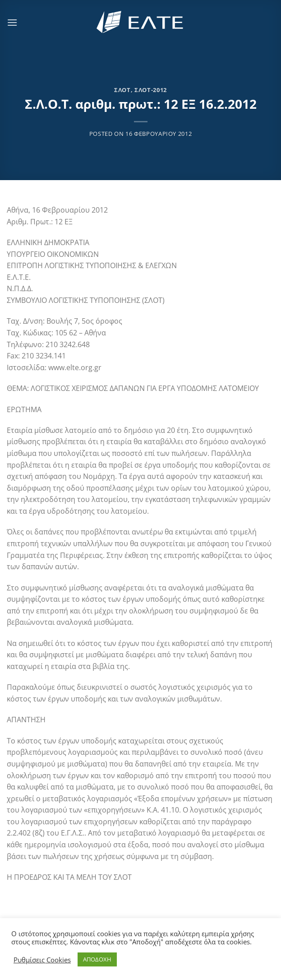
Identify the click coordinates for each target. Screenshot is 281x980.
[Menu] (12, 22)
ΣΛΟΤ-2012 (151, 90)
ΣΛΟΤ (122, 90)
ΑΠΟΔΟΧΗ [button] (97, 959)
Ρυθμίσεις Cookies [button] (42, 960)
